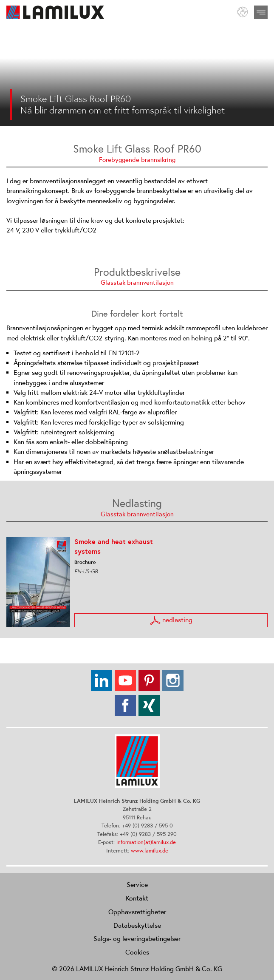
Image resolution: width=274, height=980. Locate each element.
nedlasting (171, 620)
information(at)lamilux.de (146, 842)
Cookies (137, 952)
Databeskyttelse (137, 925)
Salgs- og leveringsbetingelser (137, 938)
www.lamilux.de (150, 851)
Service (137, 884)
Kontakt (137, 898)
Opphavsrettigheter (137, 912)
